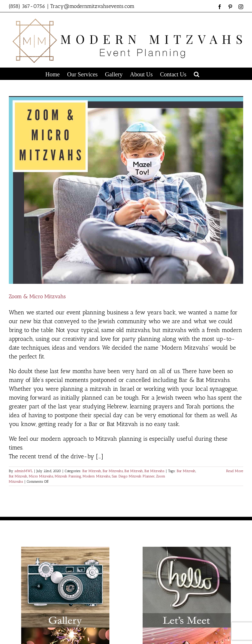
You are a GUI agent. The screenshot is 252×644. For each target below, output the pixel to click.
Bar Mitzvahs (113, 471)
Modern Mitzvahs (96, 476)
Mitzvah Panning (68, 476)
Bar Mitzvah (92, 471)
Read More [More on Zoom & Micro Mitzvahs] (235, 471)
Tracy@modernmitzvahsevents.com (92, 6)
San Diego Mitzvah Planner (133, 476)
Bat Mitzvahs (154, 471)
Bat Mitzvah (134, 471)
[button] (197, 74)
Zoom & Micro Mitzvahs (37, 296)
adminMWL (24, 471)
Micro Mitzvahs (41, 476)
